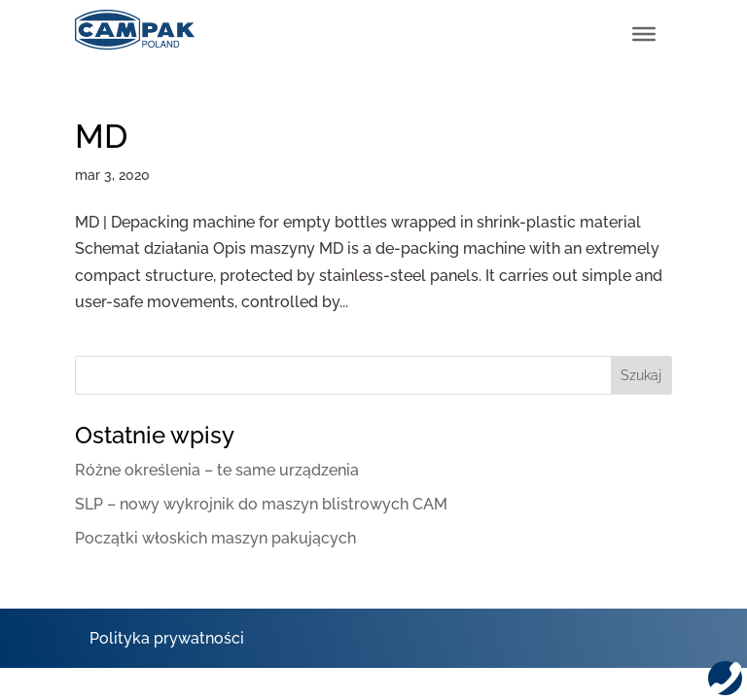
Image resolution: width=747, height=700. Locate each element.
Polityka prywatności (167, 638)
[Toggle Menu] (644, 34)
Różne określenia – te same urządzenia (217, 470)
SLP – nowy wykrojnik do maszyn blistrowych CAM (261, 504)
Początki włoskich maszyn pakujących (215, 538)
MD (101, 136)
